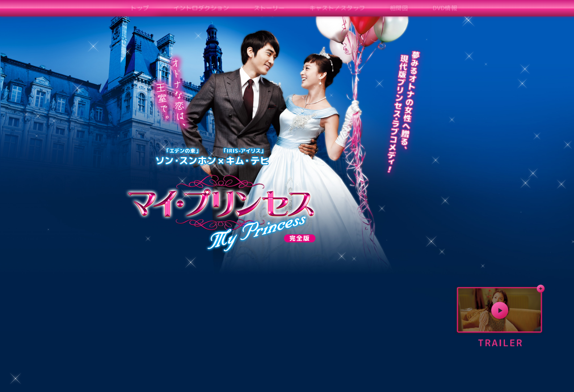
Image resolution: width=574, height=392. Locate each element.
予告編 (409, 8)
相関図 (340, 8)
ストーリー (234, 8)
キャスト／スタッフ (290, 8)
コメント (444, 8)
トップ (127, 8)
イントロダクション (177, 8)
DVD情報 (375, 8)
